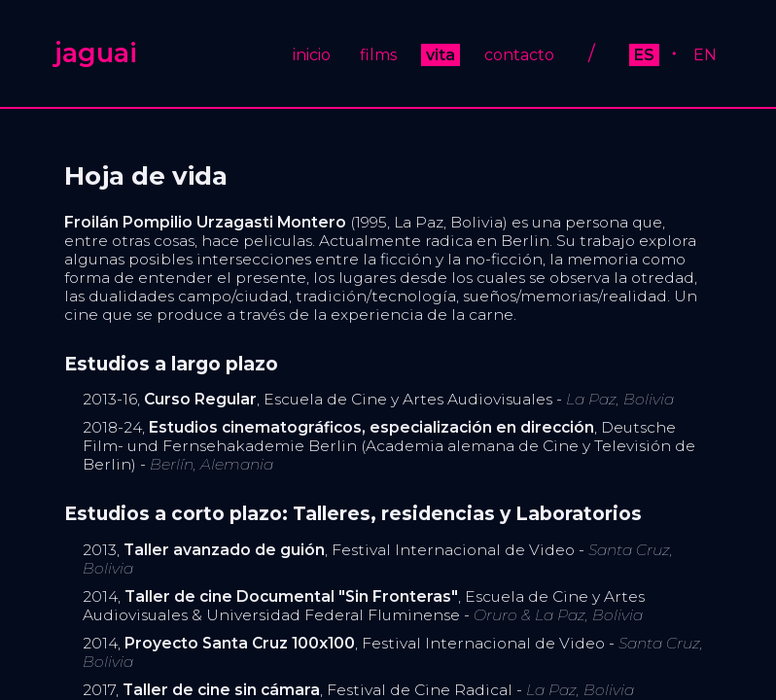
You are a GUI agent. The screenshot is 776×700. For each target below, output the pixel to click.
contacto (519, 55)
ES (644, 55)
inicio (312, 55)
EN (705, 55)
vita (441, 55)
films (378, 55)
